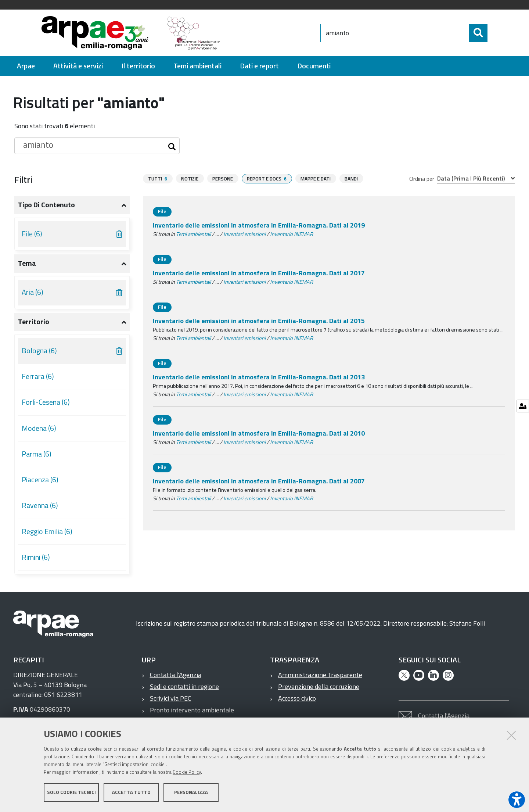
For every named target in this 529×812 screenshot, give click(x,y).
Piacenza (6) (40, 480)
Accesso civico (297, 698)
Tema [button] (27, 263)
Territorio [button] (34, 322)
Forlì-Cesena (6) (46, 402)
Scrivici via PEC (171, 698)
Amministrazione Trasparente (320, 675)
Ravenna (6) (40, 505)
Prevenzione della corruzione (319, 686)
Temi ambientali (193, 234)
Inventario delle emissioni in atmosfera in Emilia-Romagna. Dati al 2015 (259, 321)
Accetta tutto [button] (131, 793)
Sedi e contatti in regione (184, 686)
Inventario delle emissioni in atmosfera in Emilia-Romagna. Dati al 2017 (259, 273)
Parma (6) (37, 454)
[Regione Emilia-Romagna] (274, 33)
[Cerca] (494, 33)
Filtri (23, 179)
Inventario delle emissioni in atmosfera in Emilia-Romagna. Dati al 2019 (259, 225)
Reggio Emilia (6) (47, 532)
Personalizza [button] (191, 793)
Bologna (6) (39, 351)
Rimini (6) (36, 557)
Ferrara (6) (38, 376)
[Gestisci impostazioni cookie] (523, 406)
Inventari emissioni (244, 234)
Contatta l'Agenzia (176, 675)
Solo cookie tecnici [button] (71, 793)
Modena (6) (39, 428)
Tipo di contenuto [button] (46, 205)
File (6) (32, 234)
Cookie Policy (187, 773)
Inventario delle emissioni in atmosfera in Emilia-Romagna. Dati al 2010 (259, 433)
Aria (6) (33, 292)
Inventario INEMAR (292, 234)
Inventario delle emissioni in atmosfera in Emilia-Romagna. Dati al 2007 (259, 481)
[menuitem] (26, 66)
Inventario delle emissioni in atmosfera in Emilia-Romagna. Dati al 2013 (259, 377)
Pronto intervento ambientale (192, 710)
